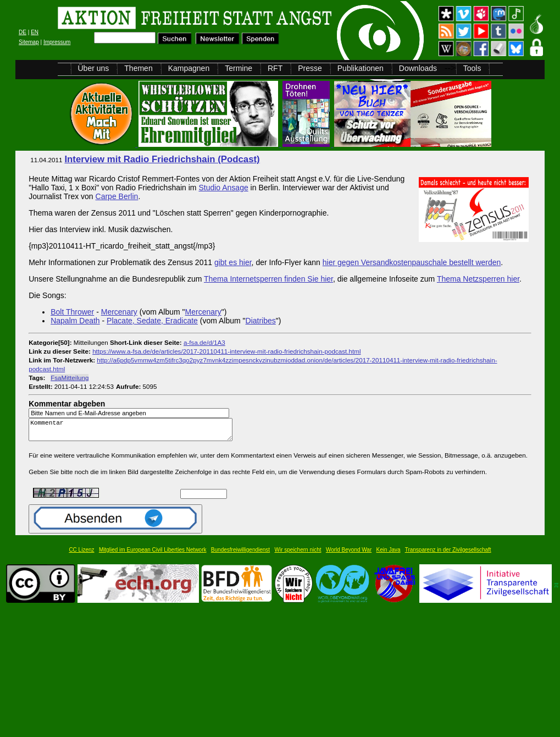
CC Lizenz (81, 555)
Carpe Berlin (117, 196)
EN (35, 32)
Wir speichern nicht (298, 555)
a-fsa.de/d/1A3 (204, 342)
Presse (310, 68)
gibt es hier (233, 262)
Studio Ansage (223, 188)
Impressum (57, 42)
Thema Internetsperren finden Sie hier (268, 279)
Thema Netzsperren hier (478, 279)
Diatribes (261, 321)
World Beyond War (349, 555)
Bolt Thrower (72, 312)
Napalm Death (75, 321)
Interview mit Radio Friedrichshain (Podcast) (162, 159)
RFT (275, 68)
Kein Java (389, 555)
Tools (472, 68)
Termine (239, 68)
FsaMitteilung (70, 378)
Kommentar (134, 432)
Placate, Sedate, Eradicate (152, 321)
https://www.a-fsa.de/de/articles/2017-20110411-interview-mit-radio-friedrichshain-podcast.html (227, 351)
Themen (138, 68)
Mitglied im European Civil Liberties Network (153, 555)
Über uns (94, 68)
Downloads (418, 68)
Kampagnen (189, 68)
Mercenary (119, 312)
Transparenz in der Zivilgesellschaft (448, 555)
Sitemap (29, 42)
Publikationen (361, 68)
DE (23, 32)
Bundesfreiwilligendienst (240, 555)
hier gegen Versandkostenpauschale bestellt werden (412, 262)
